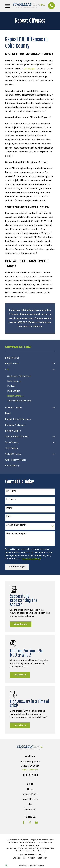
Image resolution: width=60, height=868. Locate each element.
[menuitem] (30, 358)
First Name (11, 491)
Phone (9, 508)
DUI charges (29, 69)
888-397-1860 (30, 775)
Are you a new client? (16, 525)
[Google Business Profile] (36, 822)
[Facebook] (24, 822)
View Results (21, 624)
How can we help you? (16, 533)
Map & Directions (30, 770)
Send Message (17, 567)
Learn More (20, 675)
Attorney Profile (30, 794)
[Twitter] (30, 822)
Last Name (11, 499)
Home (30, 789)
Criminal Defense (30, 799)
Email (9, 516)
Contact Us (30, 809)
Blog (30, 804)
